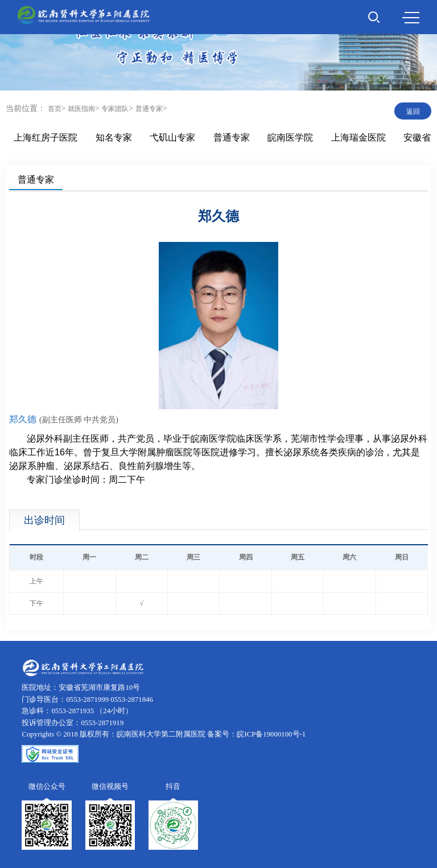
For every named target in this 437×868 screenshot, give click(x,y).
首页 (55, 109)
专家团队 (115, 109)
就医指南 (81, 109)
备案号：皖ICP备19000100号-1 (256, 734)
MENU (411, 18)
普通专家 (149, 109)
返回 (413, 112)
